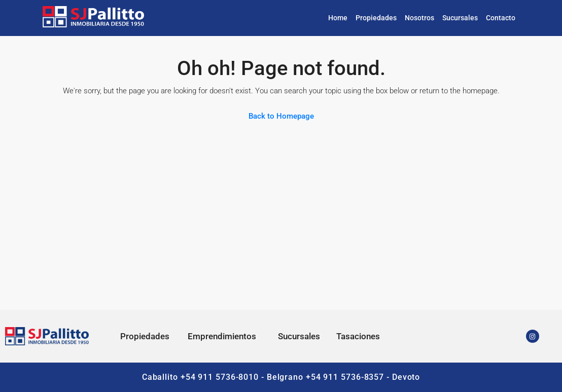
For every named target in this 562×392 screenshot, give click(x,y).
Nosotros (419, 18)
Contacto (501, 18)
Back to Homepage (281, 116)
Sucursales (460, 18)
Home (338, 18)
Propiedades (376, 18)
